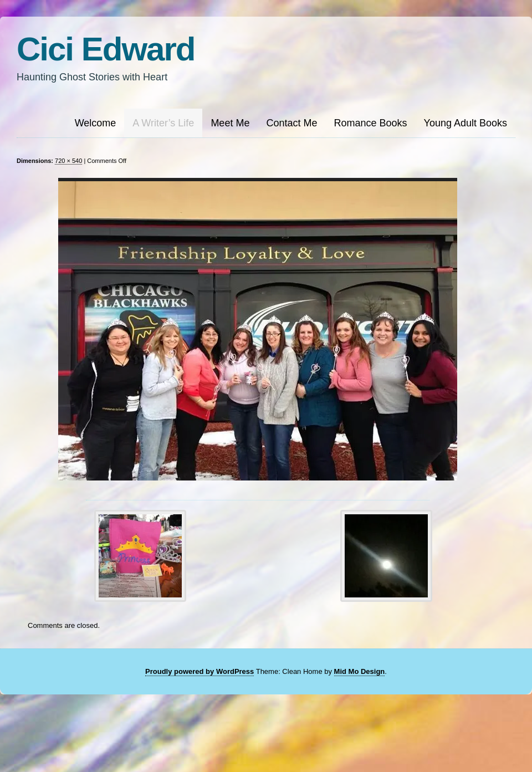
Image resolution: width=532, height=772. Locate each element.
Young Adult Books (465, 123)
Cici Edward (106, 49)
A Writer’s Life (163, 123)
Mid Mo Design (360, 671)
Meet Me (230, 123)
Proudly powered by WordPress (199, 671)
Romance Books (370, 123)
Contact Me (291, 123)
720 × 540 (68, 161)
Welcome (96, 123)
